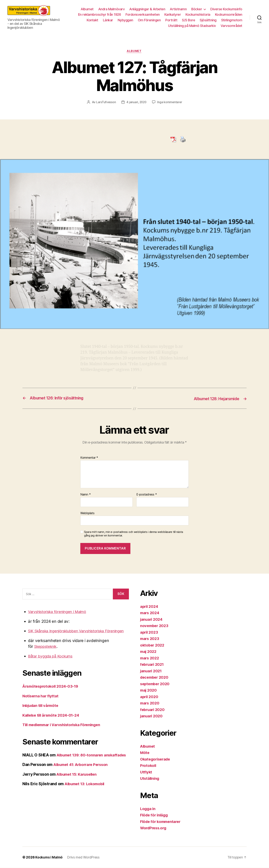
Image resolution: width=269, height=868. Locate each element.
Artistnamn (178, 9)
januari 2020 (152, 716)
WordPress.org (154, 828)
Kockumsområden (229, 14)
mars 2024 (150, 613)
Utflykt (146, 772)
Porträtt (171, 20)
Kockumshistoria (198, 14)
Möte (145, 753)
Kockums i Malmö (49, 857)
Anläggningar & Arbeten (147, 9)
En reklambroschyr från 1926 (100, 14)
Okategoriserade (156, 759)
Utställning (150, 779)
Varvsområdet (231, 26)
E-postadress (147, 495)
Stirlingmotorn (232, 20)
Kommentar (89, 458)
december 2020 (155, 677)
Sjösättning (208, 20)
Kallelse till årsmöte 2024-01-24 (53, 721)
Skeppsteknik (47, 653)
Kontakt (92, 20)
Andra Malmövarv (112, 9)
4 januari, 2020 (136, 103)
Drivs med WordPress (84, 857)
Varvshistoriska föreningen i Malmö (60, 612)
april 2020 (150, 697)
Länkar (108, 20)
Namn (85, 495)
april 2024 (150, 607)
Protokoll (149, 766)
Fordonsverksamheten (143, 14)
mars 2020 (150, 703)
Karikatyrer (173, 14)
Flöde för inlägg (155, 815)
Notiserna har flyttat (41, 702)
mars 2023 (150, 639)
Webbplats (87, 513)
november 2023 (155, 626)
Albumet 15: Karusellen (78, 786)
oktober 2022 (153, 645)
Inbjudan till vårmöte (42, 712)
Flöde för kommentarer (162, 822)
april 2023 (150, 632)
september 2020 (156, 684)
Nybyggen (125, 20)
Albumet (87, 9)
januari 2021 (152, 671)
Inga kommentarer (170, 103)
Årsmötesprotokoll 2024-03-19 (52, 692)
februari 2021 (153, 665)
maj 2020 (149, 690)
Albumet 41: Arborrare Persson (83, 777)
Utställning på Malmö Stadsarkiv (192, 26)
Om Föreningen (149, 20)
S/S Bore (188, 20)
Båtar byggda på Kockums (52, 662)
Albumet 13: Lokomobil (86, 796)
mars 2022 (150, 658)
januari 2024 (152, 620)
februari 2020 (153, 710)
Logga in (148, 809)
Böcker (197, 9)
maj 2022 (149, 652)
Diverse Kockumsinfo (226, 9)
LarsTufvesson (105, 103)
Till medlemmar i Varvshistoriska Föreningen (64, 731)
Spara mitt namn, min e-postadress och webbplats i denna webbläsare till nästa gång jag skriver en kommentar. (134, 534)
